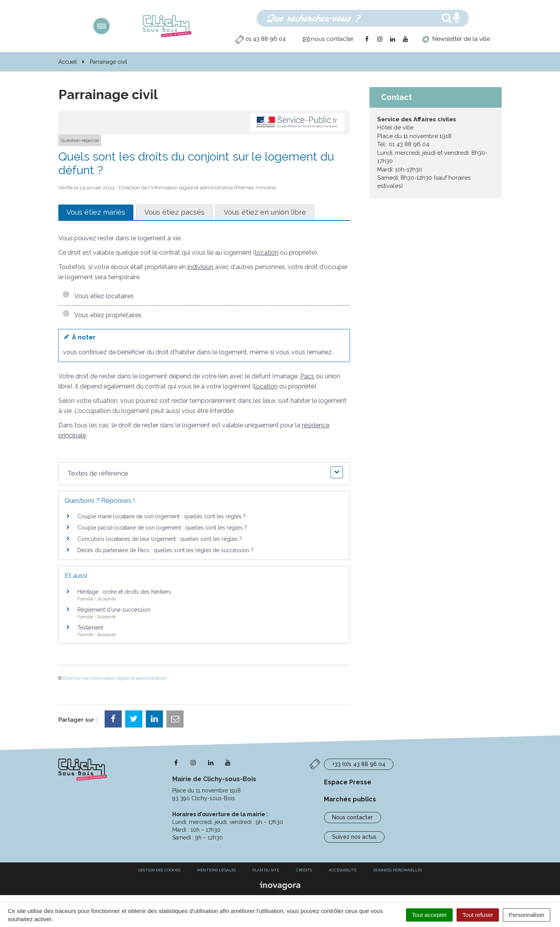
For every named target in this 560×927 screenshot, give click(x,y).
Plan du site (266, 870)
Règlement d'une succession (114, 610)
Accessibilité (343, 870)
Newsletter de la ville (455, 39)
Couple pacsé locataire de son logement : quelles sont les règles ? (162, 528)
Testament (90, 628)
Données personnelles (398, 870)
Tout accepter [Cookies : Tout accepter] (429, 915)
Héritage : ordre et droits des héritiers (124, 592)
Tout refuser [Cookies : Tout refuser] (478, 915)
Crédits (304, 870)
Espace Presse (348, 782)
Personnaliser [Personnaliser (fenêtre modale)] (527, 915)
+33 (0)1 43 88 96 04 (359, 764)
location (267, 253)
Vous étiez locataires (98, 296)
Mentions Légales (216, 870)
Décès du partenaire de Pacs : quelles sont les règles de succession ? (165, 550)
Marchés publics (350, 799)
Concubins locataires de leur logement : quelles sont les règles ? (160, 539)
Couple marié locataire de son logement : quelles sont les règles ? (162, 516)
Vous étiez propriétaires (102, 315)
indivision (200, 267)
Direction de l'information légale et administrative (115, 678)
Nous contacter (353, 817)
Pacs (307, 376)
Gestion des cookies (159, 870)
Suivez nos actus (354, 837)
